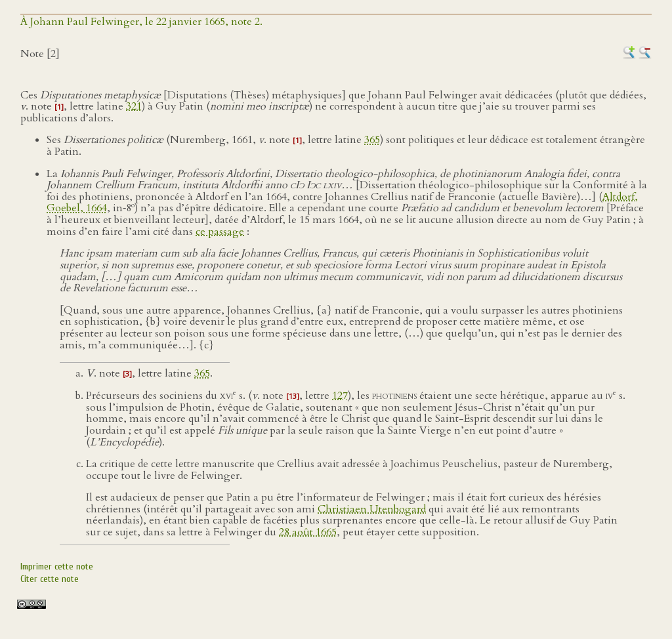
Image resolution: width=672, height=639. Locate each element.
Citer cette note (50, 579)
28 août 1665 (308, 532)
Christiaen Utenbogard (372, 509)
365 (372, 140)
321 (134, 106)
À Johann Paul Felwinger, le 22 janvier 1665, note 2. (141, 22)
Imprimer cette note (57, 567)
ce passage (220, 232)
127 (340, 396)
